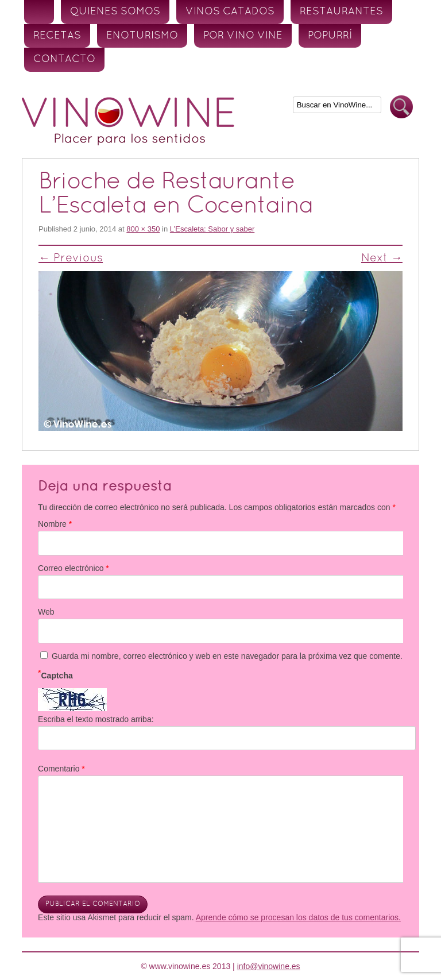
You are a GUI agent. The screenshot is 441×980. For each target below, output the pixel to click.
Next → (382, 258)
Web (46, 612)
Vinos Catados (230, 12)
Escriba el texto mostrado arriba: (96, 719)
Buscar (401, 107)
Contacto (64, 59)
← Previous (71, 258)
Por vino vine (243, 36)
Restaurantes (341, 12)
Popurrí (330, 36)
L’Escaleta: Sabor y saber (212, 229)
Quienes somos (115, 12)
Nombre (55, 524)
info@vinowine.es (269, 966)
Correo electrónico (73, 568)
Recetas (57, 36)
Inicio (39, 12)
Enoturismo (142, 36)
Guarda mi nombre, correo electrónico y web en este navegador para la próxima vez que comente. (227, 656)
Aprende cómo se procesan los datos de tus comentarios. (298, 917)
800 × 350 (143, 229)
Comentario (61, 769)
